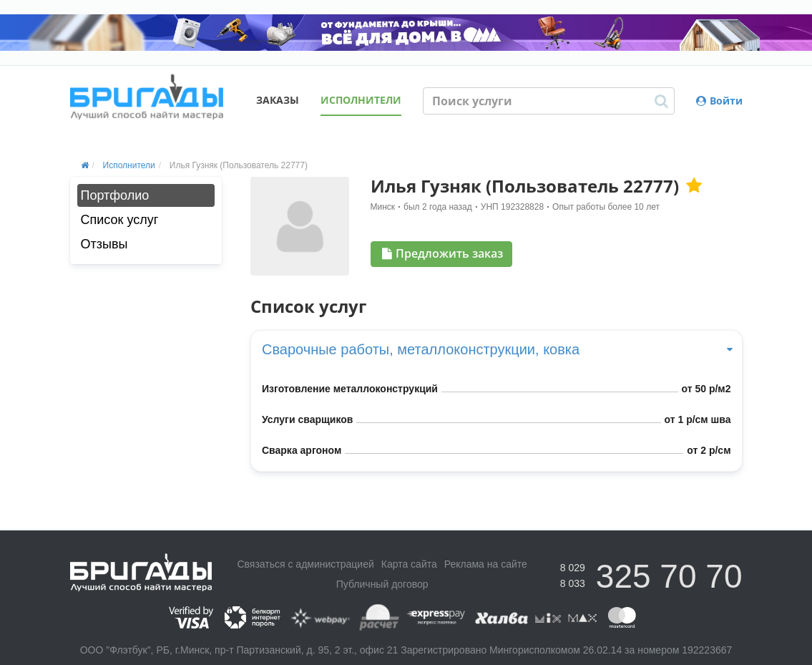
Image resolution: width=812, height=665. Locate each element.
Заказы (278, 100)
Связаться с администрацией (305, 564)
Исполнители (361, 100)
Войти (719, 101)
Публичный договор (382, 584)
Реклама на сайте (486, 564)
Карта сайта (409, 564)
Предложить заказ (442, 253)
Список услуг (120, 220)
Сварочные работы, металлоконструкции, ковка (497, 349)
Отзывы (104, 244)
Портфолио (115, 195)
